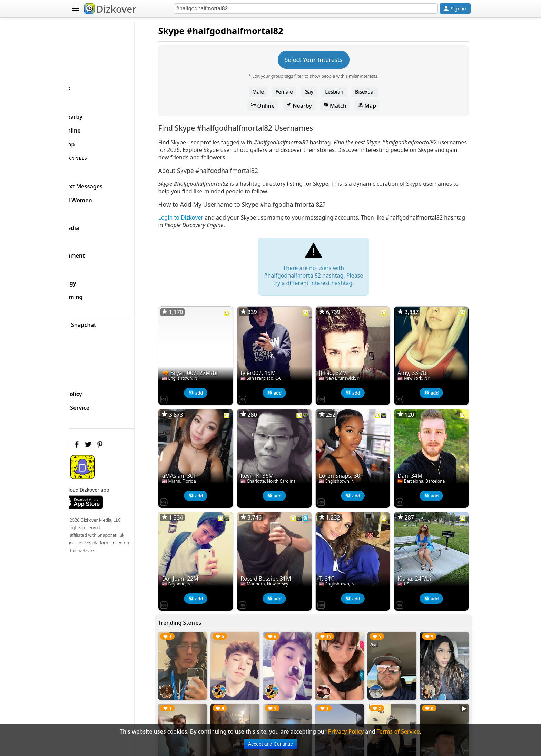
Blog (84, 335)
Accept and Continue (270, 744)
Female (296, 92)
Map (379, 106)
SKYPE (80, 99)
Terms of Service (100, 404)
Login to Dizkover (205, 217)
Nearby (311, 106)
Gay (321, 92)
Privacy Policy (97, 390)
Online (275, 106)
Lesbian (347, 92)
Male (270, 92)
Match (347, 106)
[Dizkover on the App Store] (188, 393)
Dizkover (110, 9)
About (86, 362)
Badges (88, 349)
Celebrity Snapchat (104, 321)
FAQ (84, 376)
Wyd (382, 626)
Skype (196, 31)
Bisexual (377, 92)
